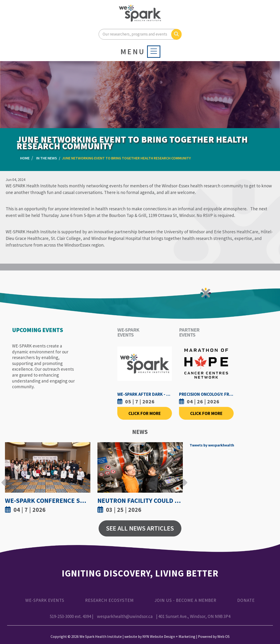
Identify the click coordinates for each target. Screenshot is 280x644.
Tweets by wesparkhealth (212, 445)
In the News (47, 158)
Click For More (145, 413)
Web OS (223, 636)
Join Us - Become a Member (185, 600)
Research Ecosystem (109, 600)
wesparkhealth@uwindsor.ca (125, 616)
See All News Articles (140, 528)
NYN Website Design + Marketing (169, 636)
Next (184, 479)
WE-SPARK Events (45, 600)
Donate (246, 600)
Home (25, 158)
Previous (4, 479)
